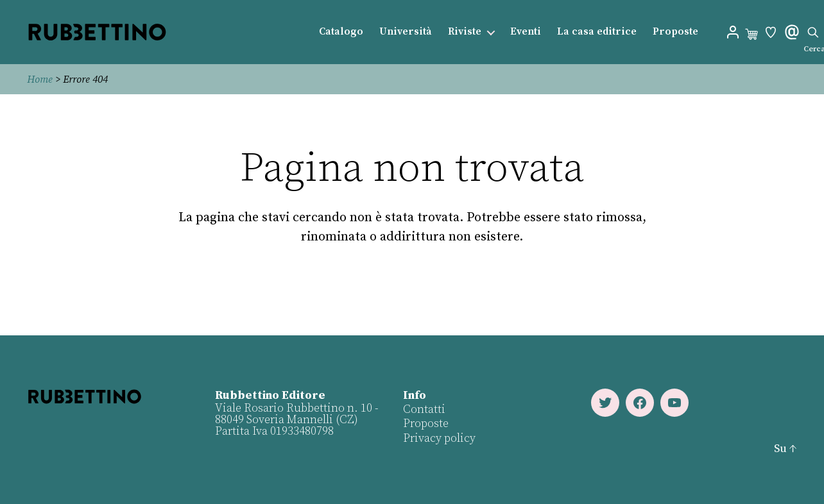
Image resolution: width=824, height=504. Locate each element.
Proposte (675, 32)
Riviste (465, 32)
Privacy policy (439, 438)
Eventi (526, 32)
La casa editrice (597, 32)
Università (406, 32)
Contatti (424, 409)
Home (40, 80)
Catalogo (341, 32)
